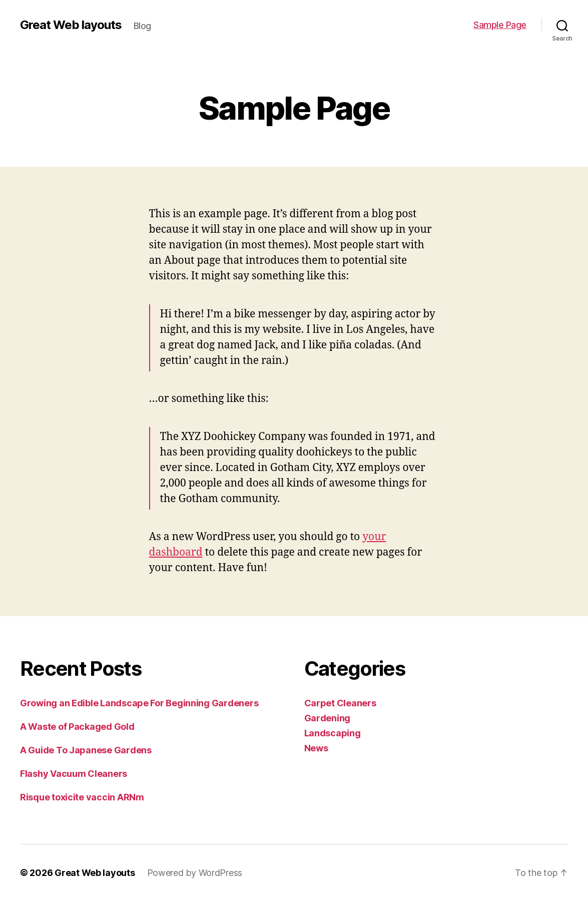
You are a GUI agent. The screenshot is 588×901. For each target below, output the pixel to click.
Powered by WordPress (195, 873)
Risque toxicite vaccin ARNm (82, 797)
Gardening (328, 718)
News (316, 748)
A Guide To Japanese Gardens (86, 750)
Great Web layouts (71, 25)
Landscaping (333, 733)
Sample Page (500, 25)
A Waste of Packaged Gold (77, 727)
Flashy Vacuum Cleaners (74, 774)
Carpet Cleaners (340, 703)
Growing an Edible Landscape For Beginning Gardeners (139, 703)
